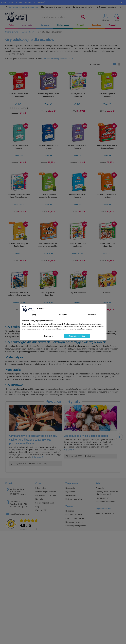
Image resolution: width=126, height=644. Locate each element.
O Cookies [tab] (92, 314)
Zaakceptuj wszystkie (77, 336)
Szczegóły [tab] (63, 314)
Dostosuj (49, 336)
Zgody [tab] (34, 314)
